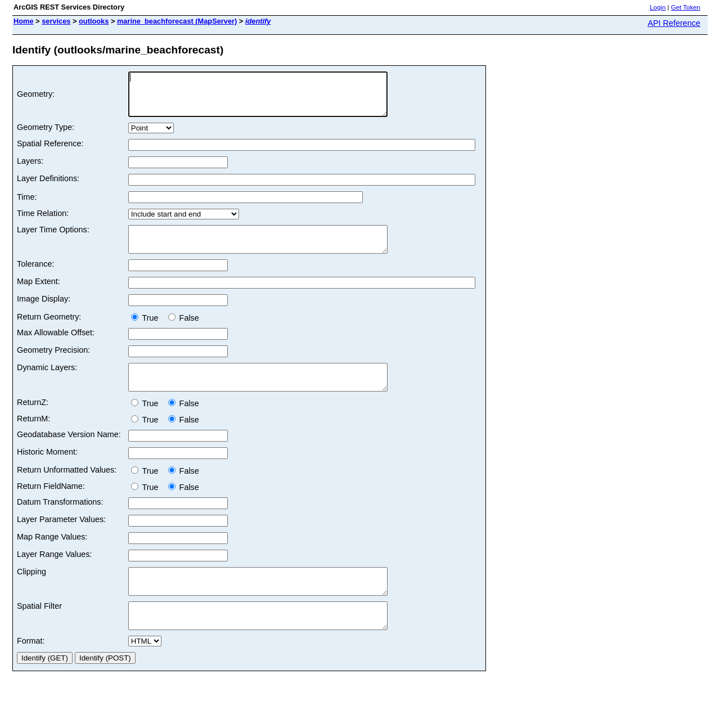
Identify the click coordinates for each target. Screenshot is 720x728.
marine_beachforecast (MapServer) (177, 21)
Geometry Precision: (53, 363)
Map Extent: (39, 295)
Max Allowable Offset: (56, 346)
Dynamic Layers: (47, 381)
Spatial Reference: (50, 152)
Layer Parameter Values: (61, 538)
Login (658, 7)
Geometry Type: (46, 136)
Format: (31, 669)
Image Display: (44, 312)
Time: (27, 205)
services (56, 21)
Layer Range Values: (54, 573)
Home (24, 21)
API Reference (674, 23)
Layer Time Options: (53, 238)
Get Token (686, 7)
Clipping (31, 590)
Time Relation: (43, 222)
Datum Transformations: (60, 520)
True (147, 331)
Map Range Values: (52, 555)
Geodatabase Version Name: (69, 453)
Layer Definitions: (48, 187)
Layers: (30, 169)
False (184, 331)
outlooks (94, 21)
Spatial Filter (39, 630)
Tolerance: (35, 277)
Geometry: (36, 98)
